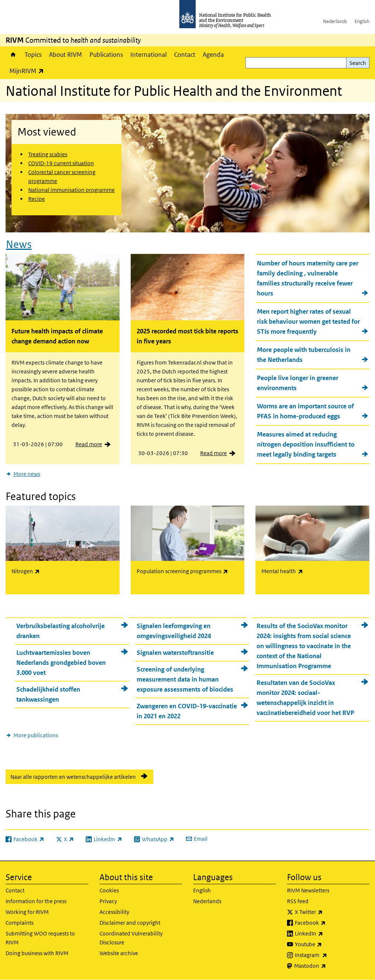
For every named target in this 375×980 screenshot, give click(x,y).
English (362, 21)
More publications (36, 735)
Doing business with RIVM (37, 953)
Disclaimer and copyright (130, 923)
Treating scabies (48, 154)
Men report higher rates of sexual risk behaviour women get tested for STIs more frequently (308, 321)
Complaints (19, 923)
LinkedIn (328, 934)
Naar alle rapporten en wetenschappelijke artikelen (73, 777)
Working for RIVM (27, 912)
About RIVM (66, 55)
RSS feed (298, 901)
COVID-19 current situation (61, 163)
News (19, 244)
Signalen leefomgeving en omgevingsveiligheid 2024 (174, 631)
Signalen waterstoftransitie (175, 653)
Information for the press (36, 901)
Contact (185, 55)
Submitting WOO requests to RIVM (40, 938)
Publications (106, 55)
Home (13, 55)
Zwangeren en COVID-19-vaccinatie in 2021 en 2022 (187, 711)
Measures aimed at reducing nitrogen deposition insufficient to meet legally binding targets (306, 444)
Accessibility (114, 912)
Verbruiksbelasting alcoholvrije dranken (61, 631)
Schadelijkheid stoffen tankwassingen (48, 694)
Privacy (108, 901)
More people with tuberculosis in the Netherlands (304, 355)
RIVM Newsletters (308, 890)
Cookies (109, 890)
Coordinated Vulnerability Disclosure (131, 938)
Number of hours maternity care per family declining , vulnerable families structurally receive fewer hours (308, 278)
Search (358, 63)
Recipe (37, 199)
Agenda (213, 55)
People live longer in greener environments (298, 383)
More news (27, 474)
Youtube (328, 944)
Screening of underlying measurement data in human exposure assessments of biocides (185, 679)
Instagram (330, 955)
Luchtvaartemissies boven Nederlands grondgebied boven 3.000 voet (61, 663)
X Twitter (328, 912)
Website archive (119, 953)
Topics (33, 55)
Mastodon (330, 966)
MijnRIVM (28, 71)
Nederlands (335, 21)
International (149, 55)
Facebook (330, 923)
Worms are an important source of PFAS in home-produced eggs (305, 411)
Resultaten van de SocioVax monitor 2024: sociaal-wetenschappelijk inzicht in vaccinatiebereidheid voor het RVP (305, 698)
